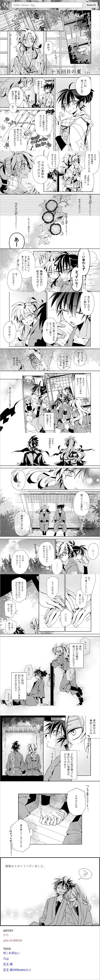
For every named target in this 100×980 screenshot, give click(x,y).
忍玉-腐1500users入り (17, 970)
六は (6, 959)
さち (6, 935)
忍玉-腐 (8, 964)
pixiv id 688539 (13, 941)
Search (91, 5)
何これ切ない (12, 953)
